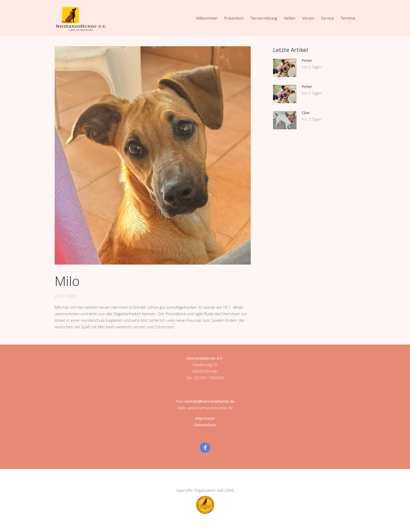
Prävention (234, 18)
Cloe (306, 112)
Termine (348, 18)
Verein (308, 18)
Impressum (205, 418)
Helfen (290, 18)
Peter (307, 60)
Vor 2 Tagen (312, 67)
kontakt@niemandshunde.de (209, 401)
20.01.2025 (65, 296)
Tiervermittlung (264, 18)
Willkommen (207, 18)
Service (327, 18)
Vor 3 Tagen (312, 119)
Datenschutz (205, 424)
